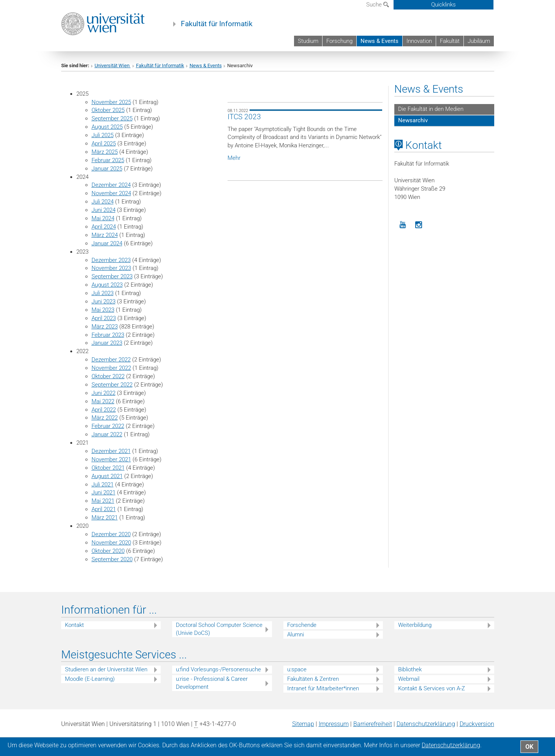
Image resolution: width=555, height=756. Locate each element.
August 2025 (107, 127)
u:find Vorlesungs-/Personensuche (218, 669)
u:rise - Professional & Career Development (212, 683)
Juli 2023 (103, 293)
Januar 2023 (107, 343)
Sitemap (303, 724)
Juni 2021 (104, 492)
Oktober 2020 (108, 551)
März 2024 (105, 235)
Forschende (302, 625)
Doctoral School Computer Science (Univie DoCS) (219, 629)
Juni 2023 (104, 301)
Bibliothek (410, 669)
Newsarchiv (413, 120)
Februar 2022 (108, 426)
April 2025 (104, 144)
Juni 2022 (104, 393)
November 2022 (111, 368)
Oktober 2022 (108, 376)
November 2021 (111, 459)
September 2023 (112, 276)
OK (529, 747)
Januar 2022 (107, 434)
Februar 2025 (108, 160)
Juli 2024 (103, 202)
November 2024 (111, 193)
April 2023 (104, 318)
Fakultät (450, 41)
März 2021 (105, 518)
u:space (297, 669)
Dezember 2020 (111, 534)
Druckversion (477, 724)
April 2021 (104, 509)
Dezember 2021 (111, 451)
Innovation (419, 41)
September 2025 (112, 118)
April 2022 (104, 410)
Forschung (339, 41)
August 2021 (107, 476)
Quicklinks (444, 5)
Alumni (296, 634)
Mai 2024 (103, 218)
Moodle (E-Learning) (90, 679)
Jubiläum (479, 41)
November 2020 (111, 543)
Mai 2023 (103, 310)
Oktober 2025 (108, 110)
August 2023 (107, 285)
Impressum (334, 724)
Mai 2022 (103, 401)
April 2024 (104, 227)
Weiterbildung (415, 625)
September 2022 (112, 385)
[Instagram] (419, 225)
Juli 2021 (103, 485)
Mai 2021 (103, 501)
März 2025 (105, 152)
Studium (308, 41)
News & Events (379, 41)
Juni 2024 (104, 210)
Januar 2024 (107, 243)
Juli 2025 (103, 135)
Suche (378, 5)
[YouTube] (402, 225)
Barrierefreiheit (373, 724)
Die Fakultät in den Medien (431, 109)
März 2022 (105, 418)
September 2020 (112, 559)
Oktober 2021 (108, 468)
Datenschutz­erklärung (426, 724)
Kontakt (74, 625)
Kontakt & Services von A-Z (432, 688)
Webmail (409, 679)
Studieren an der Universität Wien (106, 669)
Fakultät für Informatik (217, 24)
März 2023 (105, 327)
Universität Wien (113, 65)
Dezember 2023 (111, 260)
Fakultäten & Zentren (313, 679)
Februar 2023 (108, 335)
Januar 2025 (107, 169)
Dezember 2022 (111, 360)
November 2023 (111, 268)
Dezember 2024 (111, 185)
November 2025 (111, 102)
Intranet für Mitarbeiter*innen (323, 688)
